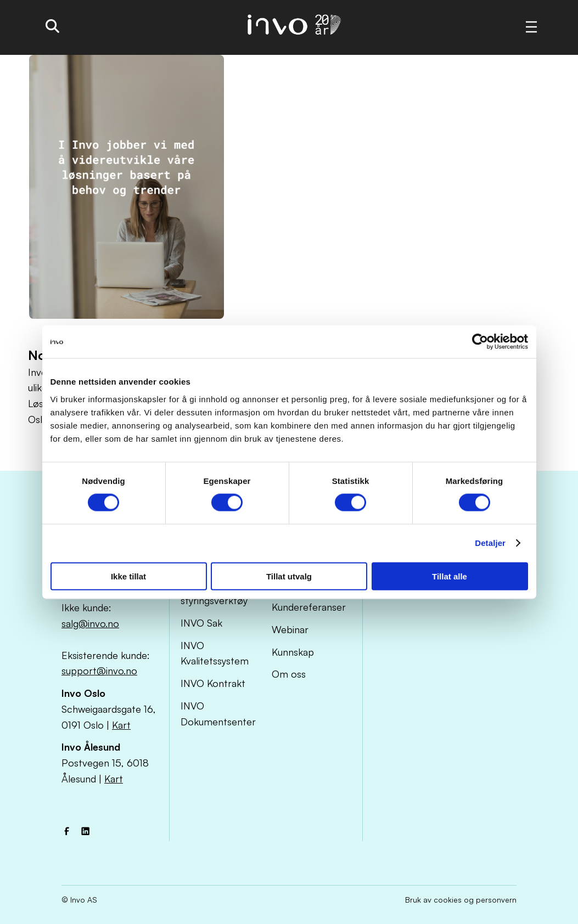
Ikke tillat (128, 576)
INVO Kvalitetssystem (215, 653)
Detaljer (490, 543)
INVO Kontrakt (213, 683)
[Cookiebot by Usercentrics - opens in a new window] (480, 342)
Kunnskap (293, 652)
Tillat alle (450, 576)
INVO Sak (201, 623)
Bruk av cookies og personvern (461, 900)
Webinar (290, 629)
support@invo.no (99, 671)
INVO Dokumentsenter (218, 714)
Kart (121, 725)
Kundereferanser (309, 607)
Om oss (289, 674)
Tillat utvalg (289, 576)
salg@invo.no (90, 623)
